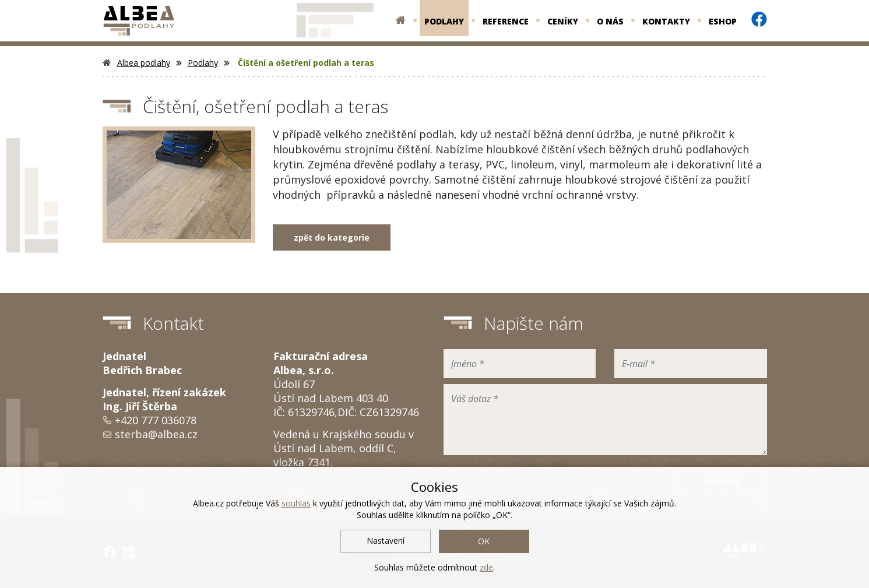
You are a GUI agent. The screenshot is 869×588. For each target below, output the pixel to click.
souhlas (296, 503)
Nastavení (386, 541)
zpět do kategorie (332, 237)
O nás (610, 21)
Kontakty (666, 21)
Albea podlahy (136, 63)
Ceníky (563, 21)
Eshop (723, 21)
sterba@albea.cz (156, 434)
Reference (506, 21)
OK (484, 541)
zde (486, 567)
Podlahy (444, 21)
